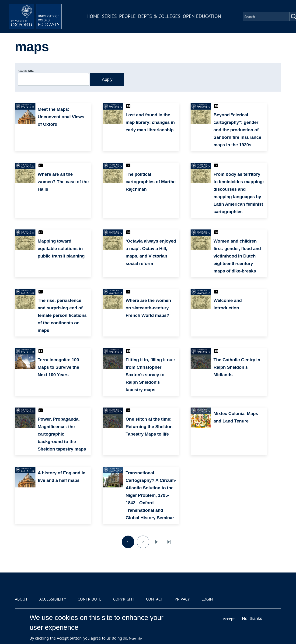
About (21, 599)
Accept (229, 619)
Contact (155, 599)
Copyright (124, 599)
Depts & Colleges (161, 17)
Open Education (204, 17)
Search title (26, 71)
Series (111, 17)
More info (135, 638)
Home (95, 17)
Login (207, 599)
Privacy (182, 599)
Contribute (90, 599)
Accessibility (53, 599)
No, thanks (252, 619)
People (129, 17)
